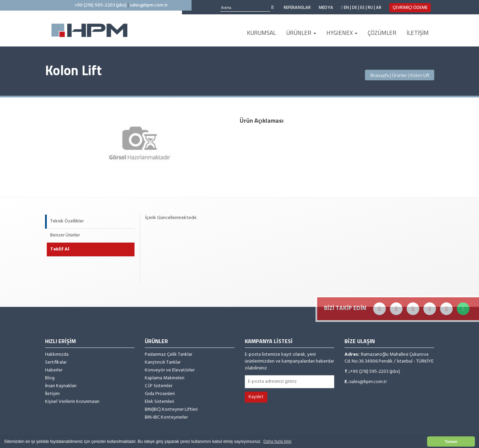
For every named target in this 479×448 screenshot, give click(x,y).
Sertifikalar (56, 363)
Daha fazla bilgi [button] (277, 442)
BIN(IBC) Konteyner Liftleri (171, 410)
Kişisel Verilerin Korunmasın (72, 402)
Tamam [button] (451, 442)
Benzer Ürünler (65, 235)
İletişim (52, 394)
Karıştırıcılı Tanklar (163, 363)
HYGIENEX (342, 33)
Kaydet (256, 397)
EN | (347, 8)
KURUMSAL (261, 33)
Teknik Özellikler (67, 221)
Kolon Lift (420, 75)
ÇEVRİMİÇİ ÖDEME (410, 8)
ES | (363, 8)
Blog (50, 378)
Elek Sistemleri (159, 402)
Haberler (54, 370)
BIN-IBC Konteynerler (166, 418)
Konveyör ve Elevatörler (170, 370)
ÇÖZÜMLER (382, 33)
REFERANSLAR (297, 8)
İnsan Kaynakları (61, 386)
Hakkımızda (57, 355)
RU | (371, 8)
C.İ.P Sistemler (159, 386)
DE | (356, 8)
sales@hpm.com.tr (149, 5)
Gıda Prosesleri (160, 394)
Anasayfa (379, 75)
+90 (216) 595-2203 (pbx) (101, 5)
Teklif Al (60, 249)
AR (379, 8)
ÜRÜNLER (301, 33)
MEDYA (326, 8)
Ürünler (400, 75)
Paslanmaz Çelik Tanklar (168, 355)
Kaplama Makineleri (165, 378)
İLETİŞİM (418, 33)
